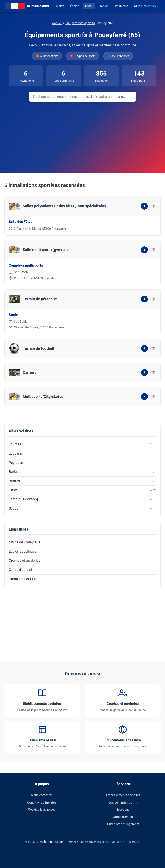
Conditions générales (42, 803)
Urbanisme (121, 6)
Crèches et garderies (24, 561)
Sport (89, 6)
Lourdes (82, 444)
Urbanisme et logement (123, 824)
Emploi (103, 6)
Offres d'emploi (20, 570)
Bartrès (82, 481)
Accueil (57, 23)
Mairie (60, 6)
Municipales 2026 (146, 6)
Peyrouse (82, 463)
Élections (123, 810)
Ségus (82, 508)
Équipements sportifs (80, 23)
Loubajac (82, 454)
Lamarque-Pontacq (82, 499)
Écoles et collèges (23, 551)
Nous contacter (42, 795)
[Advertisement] (82, 134)
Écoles (75, 6)
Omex (82, 490)
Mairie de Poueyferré (25, 542)
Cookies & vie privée (42, 810)
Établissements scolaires (123, 795)
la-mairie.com (54, 842)
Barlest (82, 472)
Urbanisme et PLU (22, 579)
